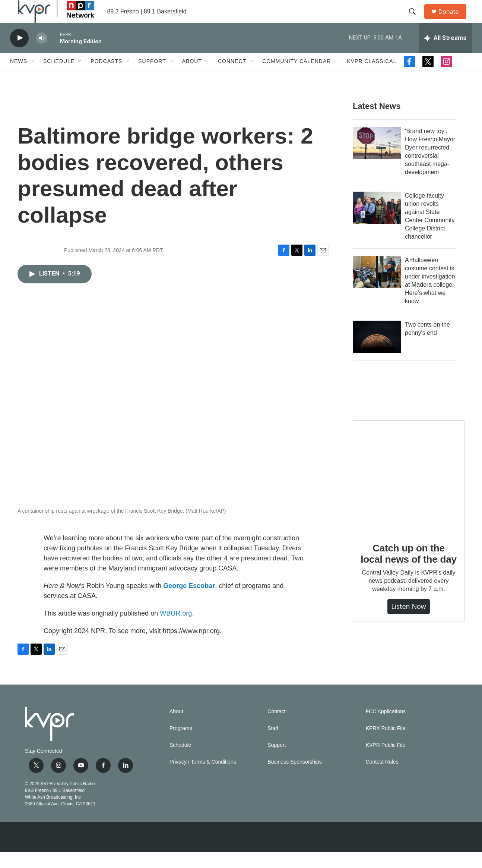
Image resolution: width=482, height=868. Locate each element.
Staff (273, 744)
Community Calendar (297, 78)
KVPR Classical (372, 78)
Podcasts (106, 78)
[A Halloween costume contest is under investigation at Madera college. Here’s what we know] (377, 288)
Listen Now (409, 623)
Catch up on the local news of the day (408, 570)
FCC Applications (386, 728)
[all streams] (445, 54)
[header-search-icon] (416, 20)
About (192, 78)
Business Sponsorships (295, 778)
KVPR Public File (386, 761)
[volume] (42, 54)
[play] (19, 54)
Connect (232, 78)
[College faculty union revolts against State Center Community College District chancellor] (377, 224)
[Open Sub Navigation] (33, 78)
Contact (276, 728)
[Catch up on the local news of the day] (409, 492)
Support (152, 78)
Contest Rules (382, 778)
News (19, 78)
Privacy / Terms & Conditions (203, 778)
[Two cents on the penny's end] (377, 353)
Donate (453, 20)
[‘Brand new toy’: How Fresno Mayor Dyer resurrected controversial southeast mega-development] (377, 159)
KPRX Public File (386, 744)
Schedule (59, 78)
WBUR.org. (177, 629)
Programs (181, 744)
